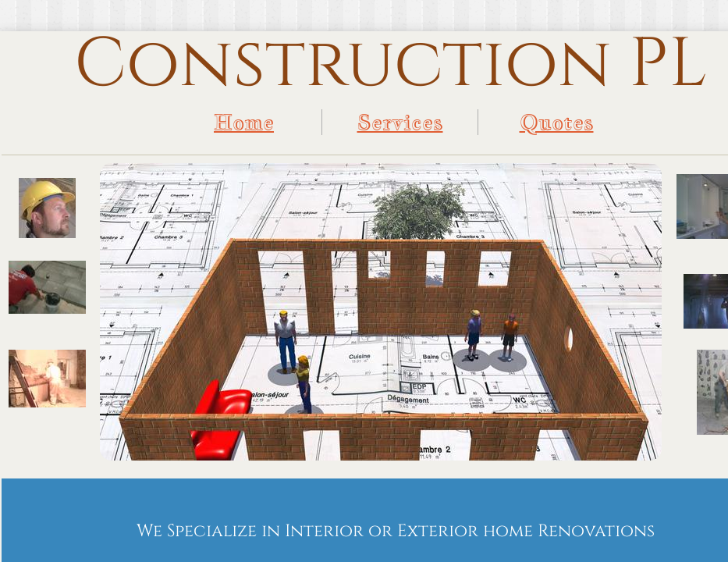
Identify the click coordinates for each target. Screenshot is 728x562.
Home (244, 122)
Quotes (557, 122)
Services (400, 122)
